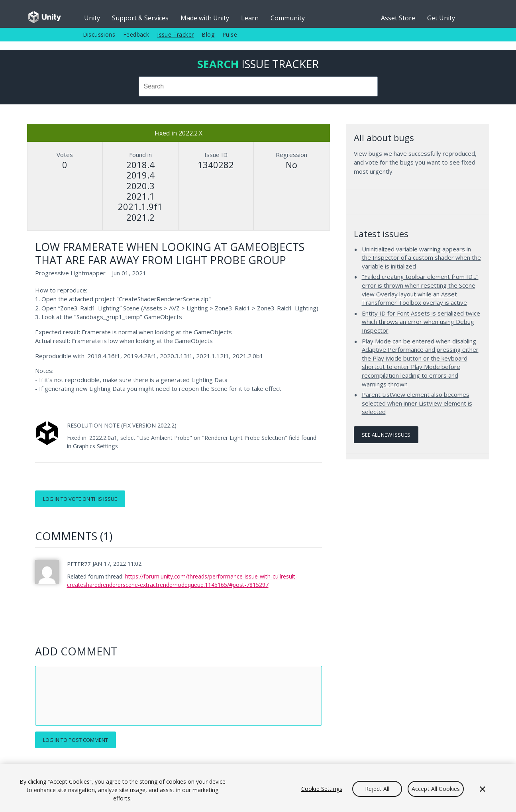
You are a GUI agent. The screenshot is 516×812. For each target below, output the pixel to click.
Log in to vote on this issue (80, 499)
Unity (92, 18)
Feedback (136, 34)
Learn (250, 18)
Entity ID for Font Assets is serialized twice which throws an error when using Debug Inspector (421, 322)
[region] (258, 788)
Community (288, 18)
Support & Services (140, 18)
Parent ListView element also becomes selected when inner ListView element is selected (417, 403)
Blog (208, 34)
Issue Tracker (175, 34)
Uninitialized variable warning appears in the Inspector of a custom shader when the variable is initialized (421, 258)
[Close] (483, 789)
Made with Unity (205, 18)
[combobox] (258, 86)
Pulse (230, 34)
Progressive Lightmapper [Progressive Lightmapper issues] (70, 273)
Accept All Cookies (436, 789)
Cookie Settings (322, 789)
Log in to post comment (76, 740)
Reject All (377, 789)
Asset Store (398, 18)
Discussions (99, 34)
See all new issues (386, 435)
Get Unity (441, 18)
